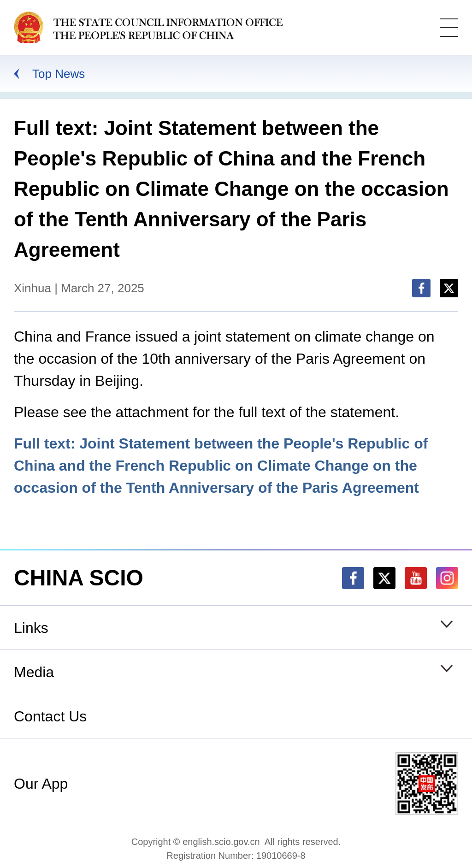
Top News (59, 74)
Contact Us (50, 716)
